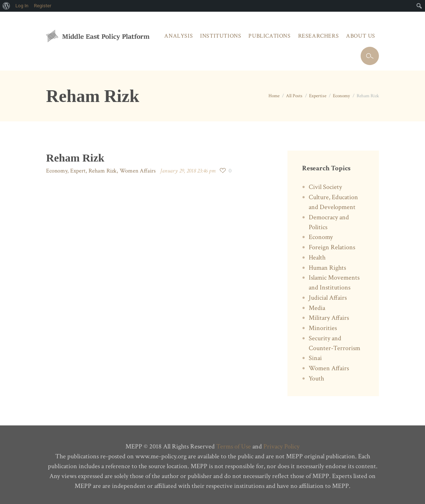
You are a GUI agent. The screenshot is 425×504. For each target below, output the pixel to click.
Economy (341, 96)
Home (274, 96)
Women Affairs (138, 171)
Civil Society (325, 187)
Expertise (318, 96)
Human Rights (327, 268)
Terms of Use (234, 446)
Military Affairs (329, 318)
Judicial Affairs (328, 298)
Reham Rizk (103, 171)
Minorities (323, 328)
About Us (361, 36)
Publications (269, 36)
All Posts (294, 96)
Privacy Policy (281, 446)
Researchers (319, 36)
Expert (78, 171)
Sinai (315, 358)
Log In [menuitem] (22, 6)
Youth (316, 378)
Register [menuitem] (43, 6)
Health (317, 257)
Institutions (221, 36)
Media (317, 308)
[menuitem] (6, 6)
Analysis (178, 36)
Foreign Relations (332, 247)
